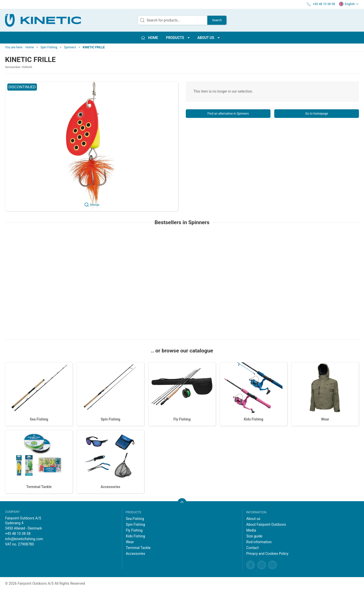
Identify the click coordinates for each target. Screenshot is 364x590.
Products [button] (178, 38)
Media (251, 530)
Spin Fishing (49, 47)
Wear (325, 419)
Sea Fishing (39, 419)
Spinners (70, 47)
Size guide (254, 536)
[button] (92, 146)
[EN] (43, 20)
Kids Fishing (253, 419)
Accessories (110, 487)
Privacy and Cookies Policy (267, 554)
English (349, 4)
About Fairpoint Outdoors (266, 524)
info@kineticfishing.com (24, 539)
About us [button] (209, 38)
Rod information (259, 542)
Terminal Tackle (39, 487)
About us (253, 519)
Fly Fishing (182, 419)
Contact (252, 548)
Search (217, 20)
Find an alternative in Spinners (228, 114)
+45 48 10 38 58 (18, 534)
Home (30, 47)
